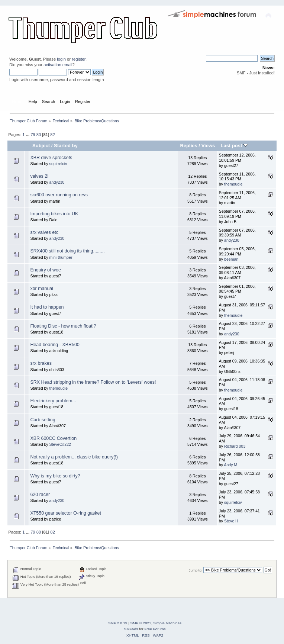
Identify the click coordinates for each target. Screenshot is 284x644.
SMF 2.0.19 (118, 623)
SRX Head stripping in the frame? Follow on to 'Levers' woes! (93, 382)
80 (39, 135)
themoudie (233, 184)
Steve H (231, 521)
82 (52, 135)
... (28, 135)
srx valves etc (44, 232)
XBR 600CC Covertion (53, 438)
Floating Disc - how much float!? (63, 326)
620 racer (40, 495)
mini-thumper (61, 257)
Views (208, 146)
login (61, 59)
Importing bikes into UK (54, 214)
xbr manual (42, 289)
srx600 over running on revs (59, 195)
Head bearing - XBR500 (55, 345)
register (79, 59)
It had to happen (47, 307)
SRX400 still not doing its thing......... (67, 251)
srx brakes (41, 363)
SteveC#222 (60, 444)
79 (33, 135)
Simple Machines (167, 623)
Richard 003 (235, 446)
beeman (231, 259)
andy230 (57, 182)
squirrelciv (58, 164)
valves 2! (39, 176)
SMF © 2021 (141, 623)
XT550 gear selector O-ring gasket (66, 513)
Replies (188, 146)
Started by (66, 146)
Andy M (230, 465)
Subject (41, 146)
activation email (58, 65)
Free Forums (155, 629)
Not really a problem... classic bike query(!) (74, 457)
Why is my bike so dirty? (55, 476)
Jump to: (196, 570)
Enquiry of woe (45, 270)
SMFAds (131, 629)
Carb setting (43, 420)
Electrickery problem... (53, 401)
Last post (234, 146)
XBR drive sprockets (51, 158)
